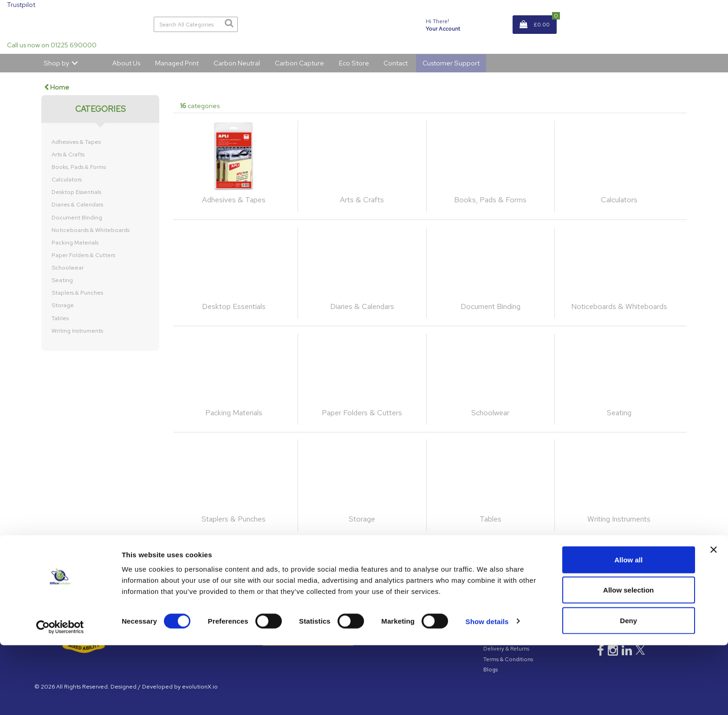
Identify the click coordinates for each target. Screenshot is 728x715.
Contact (396, 63)
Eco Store (354, 63)
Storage (63, 305)
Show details (487, 691)
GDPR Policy (500, 597)
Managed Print (177, 63)
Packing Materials (75, 243)
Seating (62, 280)
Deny (628, 690)
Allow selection (628, 660)
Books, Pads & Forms (79, 167)
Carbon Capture (299, 63)
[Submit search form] (229, 23)
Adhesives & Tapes (76, 142)
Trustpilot (21, 4)
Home (57, 87)
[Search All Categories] (196, 24)
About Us (126, 63)
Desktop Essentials (76, 192)
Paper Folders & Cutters (83, 255)
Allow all (628, 629)
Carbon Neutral (237, 63)
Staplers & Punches (77, 293)
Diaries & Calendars (77, 205)
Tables (60, 318)
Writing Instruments (77, 331)
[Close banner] (714, 619)
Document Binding (77, 218)
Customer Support (451, 63)
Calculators (67, 180)
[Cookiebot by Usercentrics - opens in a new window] (60, 697)
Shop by (56, 63)
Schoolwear (68, 268)
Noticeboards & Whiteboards (91, 230)
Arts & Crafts (68, 155)
